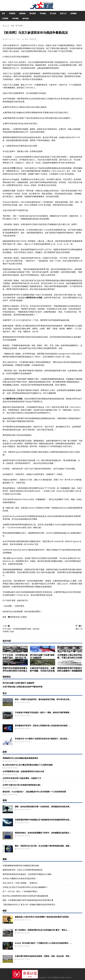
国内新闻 (33, 13)
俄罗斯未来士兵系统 (18, 617)
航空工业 (63, 13)
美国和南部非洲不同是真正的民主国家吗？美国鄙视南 (70, 669)
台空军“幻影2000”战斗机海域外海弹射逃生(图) (21, 785)
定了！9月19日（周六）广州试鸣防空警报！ (20, 891)
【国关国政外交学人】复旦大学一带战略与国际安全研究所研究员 (29, 905)
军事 (13, 168)
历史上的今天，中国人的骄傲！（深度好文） (21, 883)
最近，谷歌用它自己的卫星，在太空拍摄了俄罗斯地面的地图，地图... (43, 846)
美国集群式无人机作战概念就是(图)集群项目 (20, 758)
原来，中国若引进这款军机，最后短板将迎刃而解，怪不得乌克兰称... (43, 699)
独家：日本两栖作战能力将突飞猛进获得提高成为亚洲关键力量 (28, 900)
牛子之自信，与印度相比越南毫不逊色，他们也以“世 (15, 656)
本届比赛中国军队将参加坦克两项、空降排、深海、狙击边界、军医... (43, 956)
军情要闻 (12, 13)
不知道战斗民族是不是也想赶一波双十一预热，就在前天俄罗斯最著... (43, 712)
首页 (3, 13)
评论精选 (43, 13)
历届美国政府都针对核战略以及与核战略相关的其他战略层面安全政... (43, 820)
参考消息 (26, 18)
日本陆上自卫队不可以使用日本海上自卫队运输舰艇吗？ (25, 887)
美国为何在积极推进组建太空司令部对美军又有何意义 (15, 669)
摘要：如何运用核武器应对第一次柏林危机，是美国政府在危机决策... (43, 807)
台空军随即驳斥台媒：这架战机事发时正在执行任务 (23, 771)
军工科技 (53, 13)
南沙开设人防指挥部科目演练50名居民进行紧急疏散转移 (25, 896)
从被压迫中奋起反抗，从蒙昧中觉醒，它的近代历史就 (42, 669)
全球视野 (5, 18)
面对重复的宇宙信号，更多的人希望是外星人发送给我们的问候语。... (43, 726)
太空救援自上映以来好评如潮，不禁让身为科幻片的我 (70, 656)
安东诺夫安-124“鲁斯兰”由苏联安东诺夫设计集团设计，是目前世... (42, 739)
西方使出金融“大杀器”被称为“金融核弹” (42, 656)
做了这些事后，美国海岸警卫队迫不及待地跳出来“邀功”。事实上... (42, 930)
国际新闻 (22, 13)
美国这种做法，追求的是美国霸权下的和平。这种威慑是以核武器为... (43, 833)
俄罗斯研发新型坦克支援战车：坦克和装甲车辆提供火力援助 (27, 874)
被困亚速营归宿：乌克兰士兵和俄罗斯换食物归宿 (23, 870)
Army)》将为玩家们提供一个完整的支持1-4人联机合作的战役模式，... (43, 943)
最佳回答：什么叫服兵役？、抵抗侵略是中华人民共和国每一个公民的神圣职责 (34, 792)
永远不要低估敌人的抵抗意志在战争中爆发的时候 (23, 687)
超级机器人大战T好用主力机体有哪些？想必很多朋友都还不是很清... (42, 917)
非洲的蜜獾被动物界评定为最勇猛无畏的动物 (21, 865)
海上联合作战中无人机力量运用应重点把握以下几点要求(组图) (28, 765)
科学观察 (15, 18)
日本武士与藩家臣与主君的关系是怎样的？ (20, 878)
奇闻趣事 (73, 13)
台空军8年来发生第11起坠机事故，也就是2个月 (22, 778)
